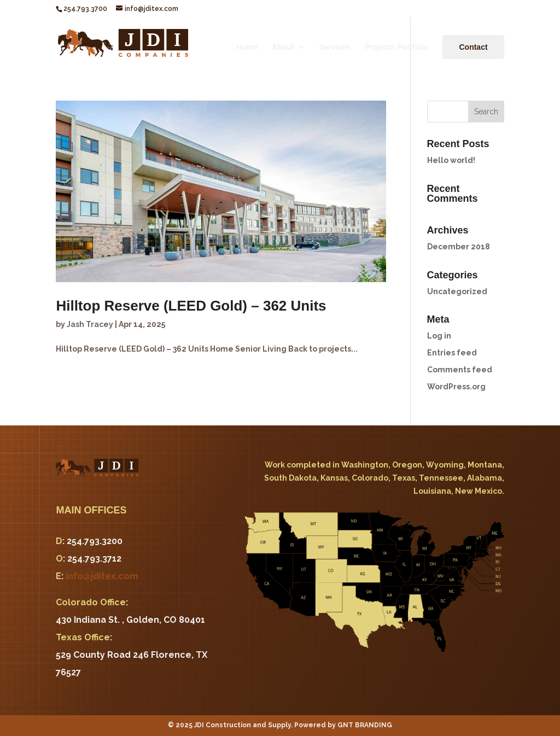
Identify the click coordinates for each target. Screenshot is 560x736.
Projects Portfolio (397, 47)
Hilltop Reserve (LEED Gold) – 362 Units (191, 306)
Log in (439, 336)
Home (247, 47)
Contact (473, 47)
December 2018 (459, 247)
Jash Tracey (90, 324)
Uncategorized (457, 291)
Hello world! (451, 160)
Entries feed (452, 353)
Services (335, 47)
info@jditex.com (102, 576)
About (283, 47)
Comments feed (460, 370)
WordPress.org (456, 387)
